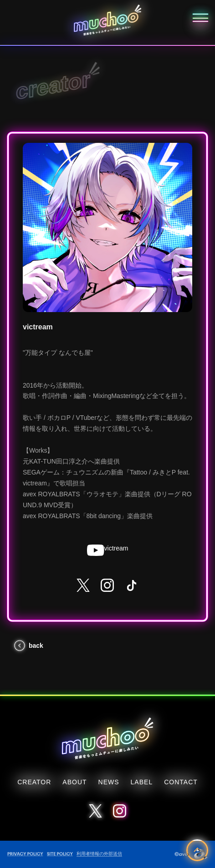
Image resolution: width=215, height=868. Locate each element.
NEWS (109, 782)
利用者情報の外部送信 (99, 854)
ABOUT (74, 782)
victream (108, 550)
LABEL (142, 782)
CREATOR (34, 782)
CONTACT (181, 782)
